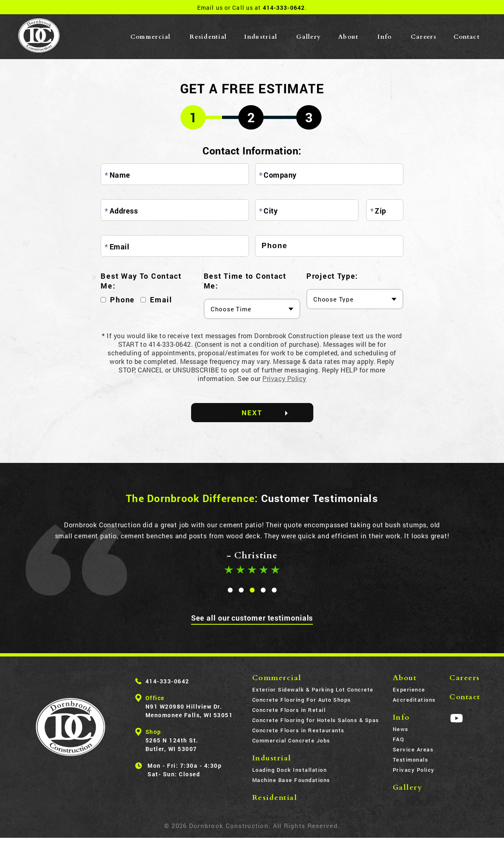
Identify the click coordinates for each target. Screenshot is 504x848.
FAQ (399, 740)
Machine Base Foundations (291, 780)
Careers (424, 37)
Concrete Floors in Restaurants (298, 731)
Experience (409, 690)
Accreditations (414, 700)
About (348, 37)
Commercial (151, 37)
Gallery (309, 37)
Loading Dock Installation (290, 770)
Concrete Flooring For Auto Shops (302, 700)
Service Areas (413, 750)
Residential (208, 37)
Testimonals (411, 760)
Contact (467, 37)
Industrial (261, 37)
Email (161, 300)
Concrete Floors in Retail (289, 710)
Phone (122, 300)
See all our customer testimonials (252, 618)
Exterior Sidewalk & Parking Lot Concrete (313, 690)
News (401, 729)
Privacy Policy (284, 378)
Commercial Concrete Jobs (291, 741)
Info (384, 37)
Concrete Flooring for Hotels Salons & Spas (316, 720)
